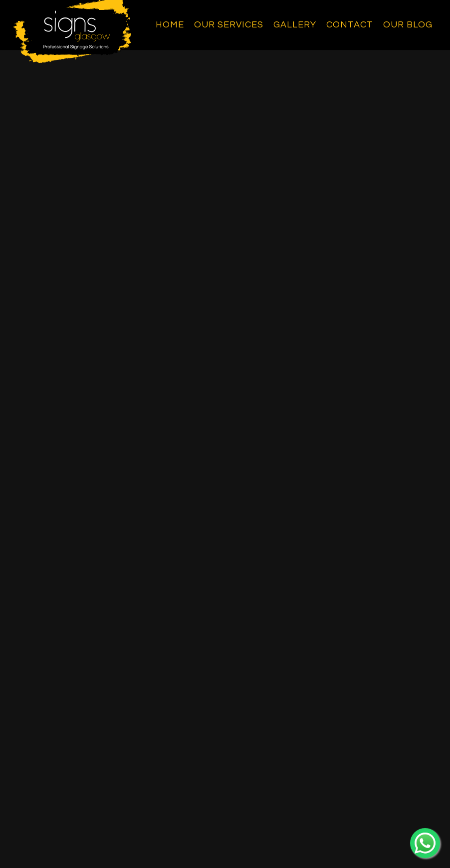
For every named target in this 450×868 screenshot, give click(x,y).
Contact (350, 25)
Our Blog (408, 25)
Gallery (295, 25)
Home (170, 25)
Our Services (229, 25)
